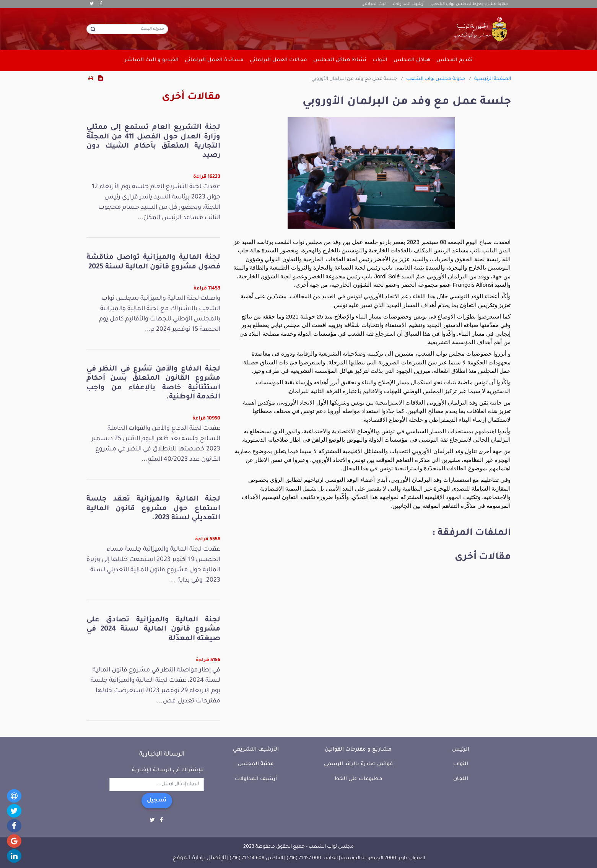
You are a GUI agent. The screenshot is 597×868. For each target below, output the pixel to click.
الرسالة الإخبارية (162, 754)
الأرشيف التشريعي (256, 750)
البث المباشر (375, 4)
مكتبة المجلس (256, 764)
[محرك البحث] (127, 29)
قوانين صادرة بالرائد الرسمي (358, 764)
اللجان (461, 779)
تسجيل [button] (157, 801)
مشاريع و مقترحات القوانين (358, 750)
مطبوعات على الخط (358, 779)
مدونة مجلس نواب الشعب (436, 79)
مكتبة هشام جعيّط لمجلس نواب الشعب (469, 4)
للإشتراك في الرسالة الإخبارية (168, 770)
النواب (461, 764)
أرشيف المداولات (409, 4)
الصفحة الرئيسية (493, 79)
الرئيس (461, 750)
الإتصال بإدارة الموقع (199, 858)
